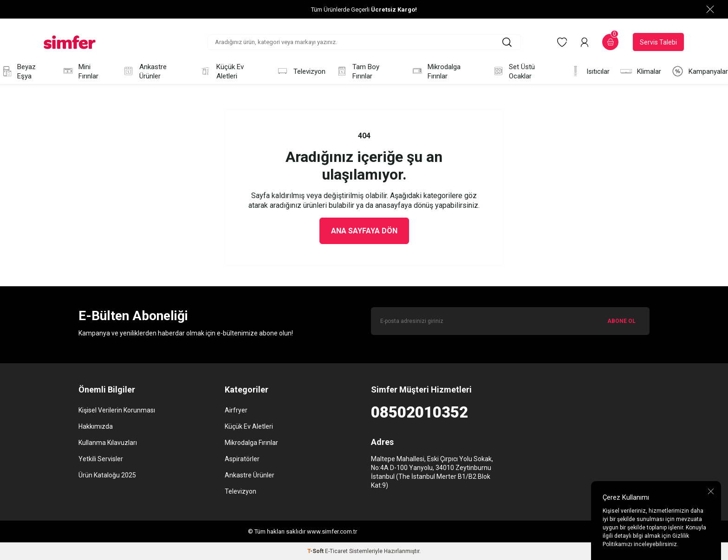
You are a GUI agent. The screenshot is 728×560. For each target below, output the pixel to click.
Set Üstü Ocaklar (514, 71)
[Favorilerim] (562, 42)
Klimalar (640, 71)
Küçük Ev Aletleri (221, 71)
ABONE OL (621, 321)
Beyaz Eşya (18, 71)
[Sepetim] (610, 42)
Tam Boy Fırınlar (358, 71)
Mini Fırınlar (80, 71)
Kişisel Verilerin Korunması (117, 410)
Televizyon (301, 71)
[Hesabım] (585, 42)
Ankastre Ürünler (144, 71)
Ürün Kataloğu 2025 (107, 475)
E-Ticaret (336, 551)
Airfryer (236, 410)
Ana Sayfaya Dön (364, 231)
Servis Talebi (658, 42)
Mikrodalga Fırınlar (436, 71)
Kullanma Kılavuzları (108, 443)
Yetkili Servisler (101, 459)
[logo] (70, 42)
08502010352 (419, 412)
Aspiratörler (242, 459)
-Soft (316, 551)
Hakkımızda (96, 426)
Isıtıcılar (589, 71)
